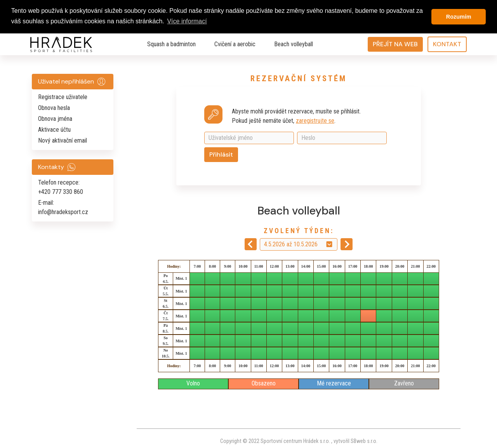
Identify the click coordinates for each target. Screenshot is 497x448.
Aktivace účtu (54, 130)
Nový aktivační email (63, 140)
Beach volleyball (294, 44)
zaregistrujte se (315, 120)
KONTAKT (447, 44)
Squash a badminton (171, 44)
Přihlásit (221, 154)
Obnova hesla (54, 108)
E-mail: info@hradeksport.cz (63, 207)
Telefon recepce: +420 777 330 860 (61, 187)
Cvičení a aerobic (235, 44)
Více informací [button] (187, 21)
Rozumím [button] (459, 17)
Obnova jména (55, 119)
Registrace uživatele (63, 97)
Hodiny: (174, 266)
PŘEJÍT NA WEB (395, 44)
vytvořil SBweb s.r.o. (355, 441)
